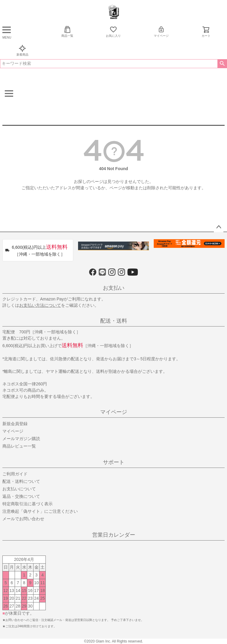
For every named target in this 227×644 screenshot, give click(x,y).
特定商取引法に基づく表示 (28, 504)
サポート (114, 462)
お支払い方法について (40, 305)
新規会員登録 (15, 424)
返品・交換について (21, 496)
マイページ (161, 32)
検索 (222, 64)
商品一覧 (67, 32)
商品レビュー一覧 (19, 446)
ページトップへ (219, 227)
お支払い (114, 288)
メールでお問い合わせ (23, 519)
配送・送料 (114, 321)
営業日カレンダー (114, 535)
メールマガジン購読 (21, 439)
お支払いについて (19, 489)
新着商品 (22, 50)
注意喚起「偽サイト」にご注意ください (40, 511)
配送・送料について (21, 481)
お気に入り (113, 32)
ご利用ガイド (15, 474)
